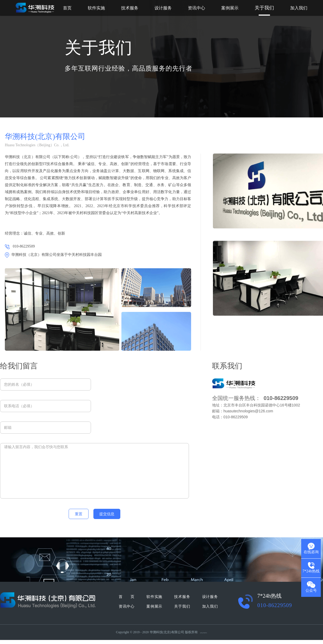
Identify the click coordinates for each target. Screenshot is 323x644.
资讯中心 (196, 8)
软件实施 (96, 8)
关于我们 (264, 8)
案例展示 (230, 8)
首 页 (127, 597)
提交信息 (107, 514)
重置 (79, 514)
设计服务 (163, 8)
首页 (67, 8)
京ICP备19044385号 (204, 633)
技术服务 (130, 8)
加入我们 (299, 8)
